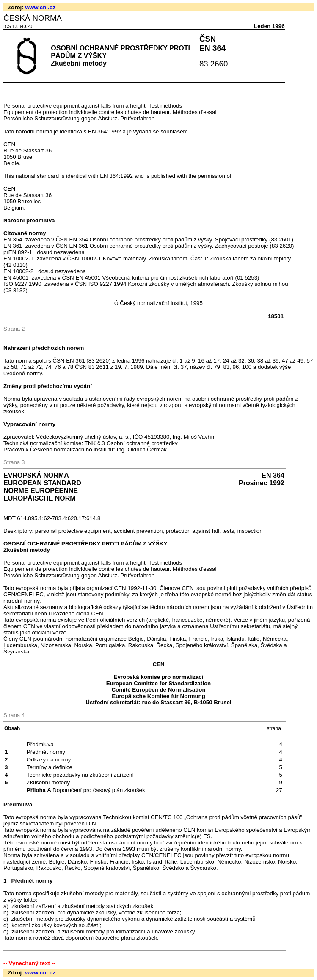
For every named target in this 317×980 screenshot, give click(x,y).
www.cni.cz (40, 7)
